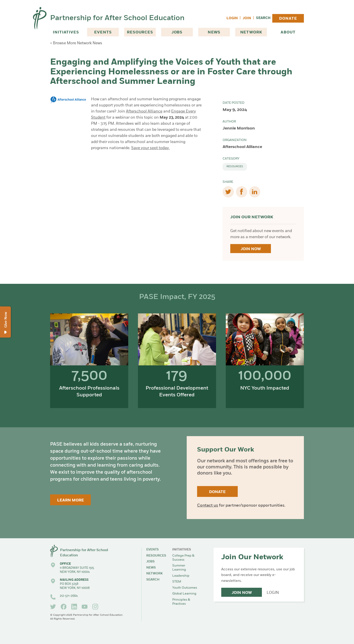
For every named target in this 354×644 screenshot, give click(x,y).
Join (247, 18)
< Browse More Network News (76, 43)
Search (263, 18)
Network (251, 32)
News (214, 32)
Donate (288, 19)
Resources (140, 32)
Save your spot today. (150, 148)
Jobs (177, 32)
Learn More (71, 500)
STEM (177, 582)
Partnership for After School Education (117, 18)
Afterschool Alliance (144, 112)
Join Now (251, 249)
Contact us (208, 506)
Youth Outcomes (185, 588)
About (288, 32)
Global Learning (184, 594)
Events (103, 32)
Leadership (181, 576)
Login (232, 18)
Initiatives (66, 32)
